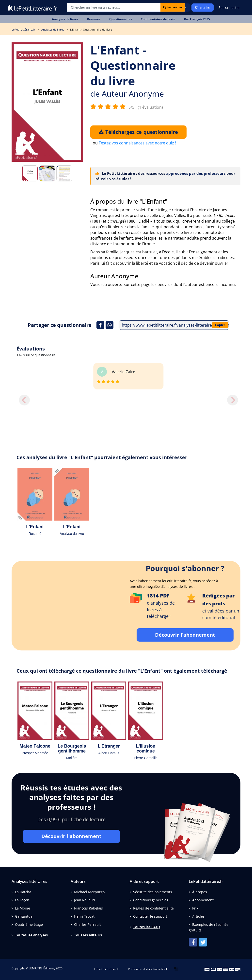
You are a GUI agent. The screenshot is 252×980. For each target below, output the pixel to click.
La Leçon (22, 900)
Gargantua (24, 916)
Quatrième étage (29, 924)
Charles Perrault (87, 924)
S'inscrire (203, 8)
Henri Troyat (84, 916)
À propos (200, 892)
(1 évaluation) (150, 107)
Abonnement (203, 900)
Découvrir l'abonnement (185, 635)
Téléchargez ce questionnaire (138, 132)
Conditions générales (151, 900)
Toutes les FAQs (147, 927)
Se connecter (229, 8)
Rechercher (173, 7)
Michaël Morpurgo (89, 892)
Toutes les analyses (31, 935)
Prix (195, 908)
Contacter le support (150, 916)
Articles (198, 916)
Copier (220, 325)
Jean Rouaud (85, 900)
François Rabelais (88, 908)
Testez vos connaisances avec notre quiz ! (137, 143)
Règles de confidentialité (153, 908)
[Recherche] (114, 7)
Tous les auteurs (88, 935)
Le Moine (23, 908)
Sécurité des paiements (153, 892)
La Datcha (23, 892)
